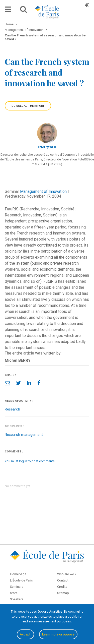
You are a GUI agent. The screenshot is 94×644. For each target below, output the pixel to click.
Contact (63, 580)
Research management (24, 435)
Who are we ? (67, 574)
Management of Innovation (43, 191)
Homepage (18, 574)
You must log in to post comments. (30, 461)
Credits (62, 587)
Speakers (17, 599)
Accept (25, 634)
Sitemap (63, 593)
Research (12, 409)
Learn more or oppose (58, 634)
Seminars (17, 587)
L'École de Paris (21, 580)
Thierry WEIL (47, 147)
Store (14, 593)
